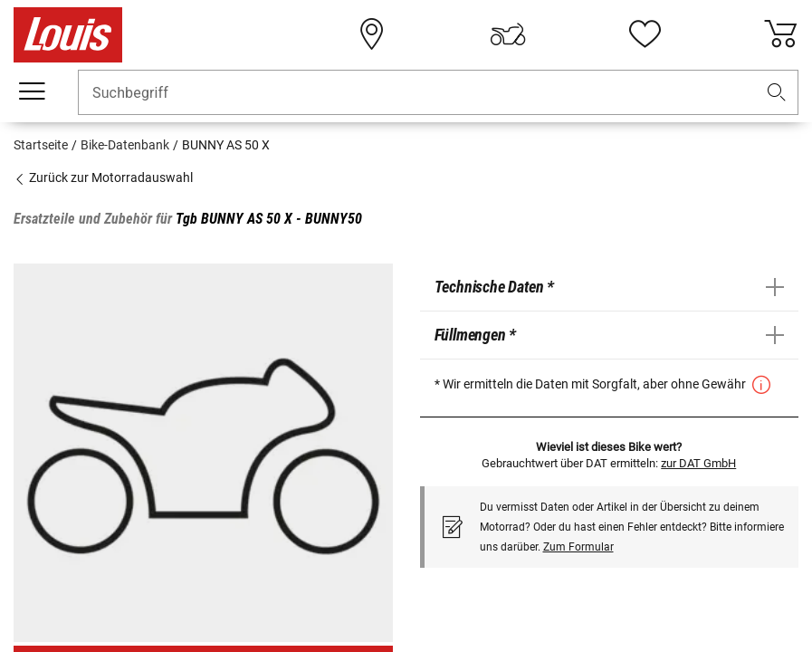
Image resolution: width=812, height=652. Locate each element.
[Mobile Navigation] (32, 91)
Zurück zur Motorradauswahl (103, 177)
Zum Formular (578, 547)
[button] (777, 93)
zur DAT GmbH (698, 463)
